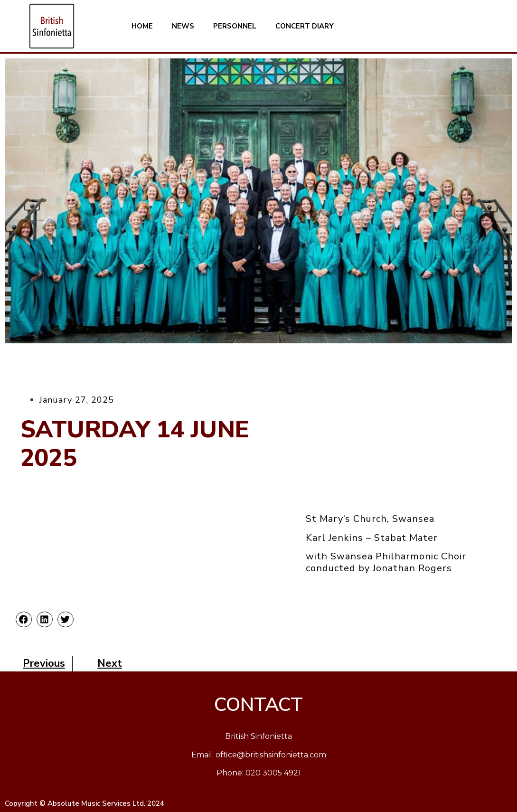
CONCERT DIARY (305, 26)
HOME (142, 26)
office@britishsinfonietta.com (271, 755)
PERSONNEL (235, 26)
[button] (24, 620)
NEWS (183, 26)
